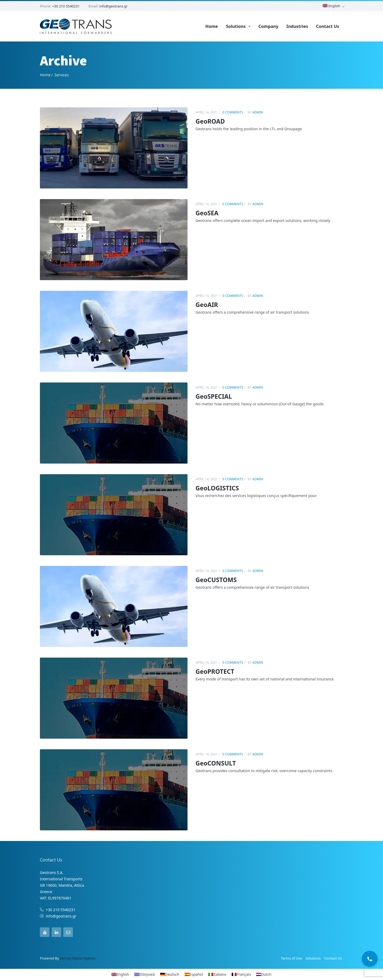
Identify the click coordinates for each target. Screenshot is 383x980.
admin (257, 112)
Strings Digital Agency (78, 958)
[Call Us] (370, 959)
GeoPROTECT (215, 671)
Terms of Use (292, 958)
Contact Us (328, 26)
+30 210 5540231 (66, 6)
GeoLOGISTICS (217, 488)
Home (212, 26)
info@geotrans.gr (113, 6)
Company (268, 26)
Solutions (236, 26)
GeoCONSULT (216, 763)
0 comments (233, 112)
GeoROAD (210, 121)
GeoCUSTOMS (216, 579)
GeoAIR (207, 304)
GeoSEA (207, 213)
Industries (297, 26)
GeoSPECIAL (214, 396)
